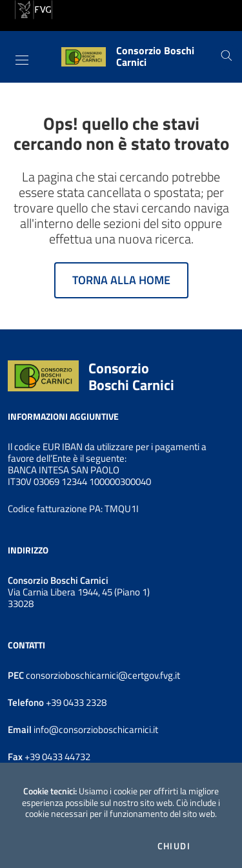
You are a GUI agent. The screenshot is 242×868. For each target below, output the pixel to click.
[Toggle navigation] (22, 60)
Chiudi (174, 846)
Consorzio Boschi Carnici (131, 377)
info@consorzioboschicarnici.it (95, 729)
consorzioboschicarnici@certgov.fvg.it (103, 675)
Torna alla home (121, 280)
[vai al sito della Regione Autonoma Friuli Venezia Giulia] (34, 8)
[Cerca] (227, 57)
